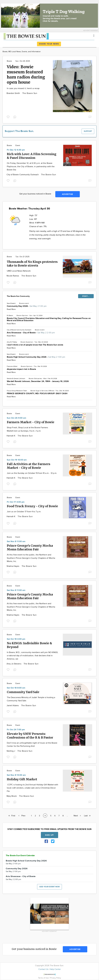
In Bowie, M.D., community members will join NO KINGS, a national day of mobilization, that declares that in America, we (32, 656)
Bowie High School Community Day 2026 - (36, 357)
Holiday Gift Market (22, 779)
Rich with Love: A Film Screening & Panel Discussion (32, 156)
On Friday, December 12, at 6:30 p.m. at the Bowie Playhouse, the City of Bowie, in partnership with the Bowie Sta (31, 167)
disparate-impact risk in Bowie (21, 369)
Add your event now (49, 887)
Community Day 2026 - (27, 306)
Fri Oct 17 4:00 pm (16, 502)
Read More (11, 309)
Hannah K (11, 436)
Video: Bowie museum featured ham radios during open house (26, 75)
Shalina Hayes (13, 566)
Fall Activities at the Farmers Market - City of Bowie (29, 466)
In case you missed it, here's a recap (23, 88)
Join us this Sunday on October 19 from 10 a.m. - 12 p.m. (32, 473)
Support (88, 131)
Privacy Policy (56, 978)
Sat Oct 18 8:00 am (16, 688)
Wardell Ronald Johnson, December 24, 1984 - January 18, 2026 (38, 381)
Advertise (67, 194)
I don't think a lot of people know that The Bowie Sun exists (35, 345)
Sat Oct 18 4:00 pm (16, 639)
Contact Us (43, 969)
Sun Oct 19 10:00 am (17, 460)
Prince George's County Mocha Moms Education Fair (30, 547)
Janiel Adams (13, 706)
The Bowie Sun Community (18, 296)
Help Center (55, 969)
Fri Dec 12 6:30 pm (16, 150)
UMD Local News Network (19, 271)
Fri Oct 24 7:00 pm (16, 730)
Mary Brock (12, 796)
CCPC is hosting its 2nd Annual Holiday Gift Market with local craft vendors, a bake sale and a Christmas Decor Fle (32, 788)
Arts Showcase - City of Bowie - (31, 333)
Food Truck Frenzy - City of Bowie (32, 506)
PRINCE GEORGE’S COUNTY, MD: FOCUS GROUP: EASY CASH (37, 394)
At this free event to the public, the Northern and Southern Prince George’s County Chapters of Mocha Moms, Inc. (31, 558)
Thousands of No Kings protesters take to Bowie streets (32, 264)
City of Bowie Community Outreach (23, 175)
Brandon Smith (14, 93)
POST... (86, 296)
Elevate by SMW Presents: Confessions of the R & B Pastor (30, 736)
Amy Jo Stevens (14, 664)
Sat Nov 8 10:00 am (16, 775)
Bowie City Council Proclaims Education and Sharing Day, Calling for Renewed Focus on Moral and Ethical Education (49, 319)
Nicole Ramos (13, 276)
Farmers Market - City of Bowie (31, 422)
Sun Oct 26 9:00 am (16, 418)
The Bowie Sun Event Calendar (20, 856)
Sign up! (49, 835)
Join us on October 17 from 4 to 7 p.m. (24, 512)
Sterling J (11, 751)
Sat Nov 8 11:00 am (16, 541)
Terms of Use (44, 978)
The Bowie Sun (30, 93)
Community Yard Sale (23, 692)
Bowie (9, 61)
